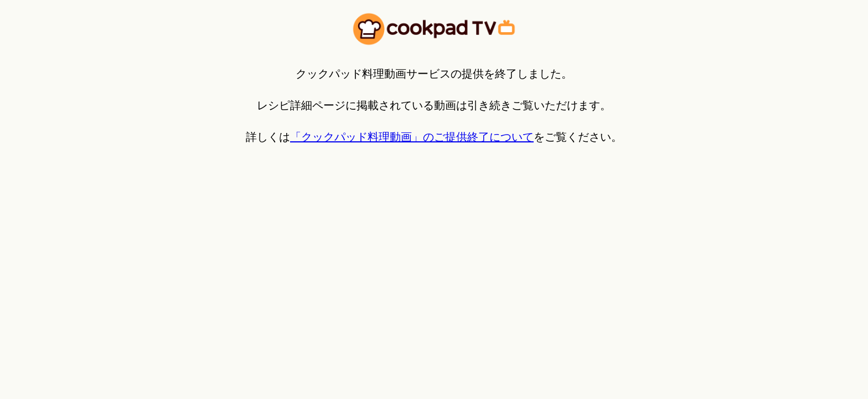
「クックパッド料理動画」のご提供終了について (412, 137)
